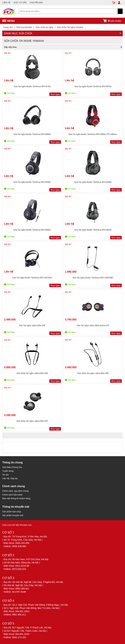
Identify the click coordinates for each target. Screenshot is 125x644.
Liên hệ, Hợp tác (10, 478)
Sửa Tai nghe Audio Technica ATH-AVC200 (32, 278)
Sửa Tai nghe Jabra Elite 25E (32, 325)
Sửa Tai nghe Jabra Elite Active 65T (93, 325)
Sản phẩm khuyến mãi (13, 515)
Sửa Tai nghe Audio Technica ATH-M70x (93, 86)
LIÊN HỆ (6, 3)
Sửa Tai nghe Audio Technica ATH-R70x (32, 86)
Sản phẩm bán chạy (12, 512)
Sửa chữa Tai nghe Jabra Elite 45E (93, 373)
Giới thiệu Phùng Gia (12, 467)
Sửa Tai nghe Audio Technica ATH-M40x (93, 182)
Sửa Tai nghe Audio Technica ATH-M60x (32, 134)
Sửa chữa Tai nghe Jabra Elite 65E (32, 373)
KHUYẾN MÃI (36, 3)
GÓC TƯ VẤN (20, 3)
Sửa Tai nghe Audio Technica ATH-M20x (93, 230)
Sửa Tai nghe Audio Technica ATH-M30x (32, 230)
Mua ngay (55, 94)
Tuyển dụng (8, 471)
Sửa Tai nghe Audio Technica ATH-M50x (32, 182)
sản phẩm (112, 21)
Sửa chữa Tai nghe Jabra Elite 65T (32, 421)
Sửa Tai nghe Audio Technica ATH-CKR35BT (93, 278)
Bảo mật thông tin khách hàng (16, 498)
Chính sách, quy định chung (15, 491)
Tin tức (6, 475)
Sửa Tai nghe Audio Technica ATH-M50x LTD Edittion (93, 134)
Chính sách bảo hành (12, 495)
